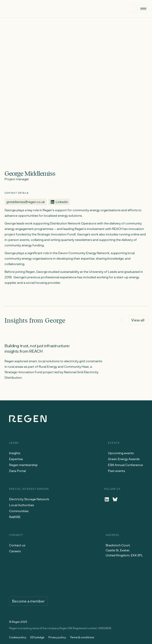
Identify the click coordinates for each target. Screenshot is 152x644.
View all (138, 320)
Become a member (28, 601)
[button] (143, 9)
